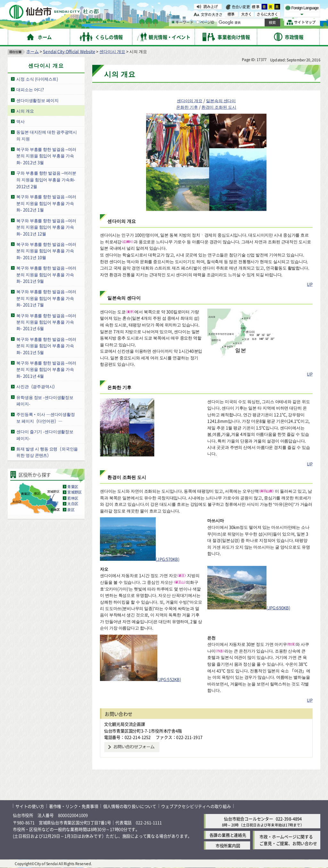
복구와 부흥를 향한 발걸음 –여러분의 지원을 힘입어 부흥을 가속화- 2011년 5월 (46, 346)
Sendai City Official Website (69, 51)
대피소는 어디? (30, 89)
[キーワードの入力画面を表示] (173, 22)
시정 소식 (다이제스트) (37, 79)
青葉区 (73, 487)
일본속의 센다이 (221, 101)
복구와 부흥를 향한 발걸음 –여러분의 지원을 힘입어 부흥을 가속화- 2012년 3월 (46, 156)
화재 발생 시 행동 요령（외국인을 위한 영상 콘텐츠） (47, 452)
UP (310, 284)
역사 (20, 121)
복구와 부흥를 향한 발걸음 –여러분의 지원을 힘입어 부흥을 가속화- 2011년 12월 (46, 227)
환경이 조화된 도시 (219, 107)
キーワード (182, 22)
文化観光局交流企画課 (125, 724)
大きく (247, 14)
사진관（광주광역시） (37, 386)
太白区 (73, 504)
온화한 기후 (187, 107)
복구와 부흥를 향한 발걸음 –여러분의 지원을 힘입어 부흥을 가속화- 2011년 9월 (46, 274)
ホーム (32, 51)
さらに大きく (267, 14)
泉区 (71, 510)
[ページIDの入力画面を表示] (198, 22)
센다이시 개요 (112, 51)
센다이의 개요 (190, 101)
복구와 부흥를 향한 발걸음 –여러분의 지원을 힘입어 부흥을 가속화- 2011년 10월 (46, 251)
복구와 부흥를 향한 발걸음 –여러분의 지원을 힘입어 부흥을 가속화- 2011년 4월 (46, 369)
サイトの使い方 (30, 806)
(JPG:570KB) (140, 559)
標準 (256, 7)
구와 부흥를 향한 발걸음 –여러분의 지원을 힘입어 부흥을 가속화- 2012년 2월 (46, 179)
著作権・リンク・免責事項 (74, 806)
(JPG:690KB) (249, 608)
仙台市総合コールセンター (249, 819)
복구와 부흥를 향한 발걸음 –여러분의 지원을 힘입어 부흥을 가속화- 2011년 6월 (46, 322)
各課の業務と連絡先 (228, 835)
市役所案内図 (228, 845)
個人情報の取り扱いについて (130, 806)
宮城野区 (74, 492)
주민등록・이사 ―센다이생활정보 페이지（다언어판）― (45, 418)
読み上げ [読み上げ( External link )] (211, 6)
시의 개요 (25, 111)
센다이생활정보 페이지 (37, 100)
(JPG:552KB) (140, 679)
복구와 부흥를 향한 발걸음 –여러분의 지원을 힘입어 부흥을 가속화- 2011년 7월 (46, 298)
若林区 (73, 498)
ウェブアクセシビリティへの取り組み (196, 806)
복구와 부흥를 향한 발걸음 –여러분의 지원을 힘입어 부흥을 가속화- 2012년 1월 (46, 203)
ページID (205, 22)
